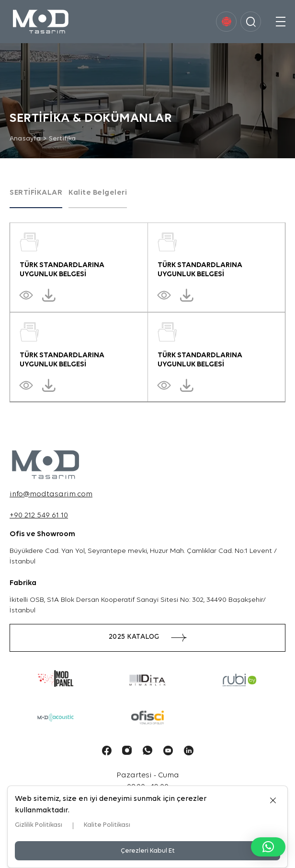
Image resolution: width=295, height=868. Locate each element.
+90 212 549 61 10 (39, 516)
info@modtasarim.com (51, 494)
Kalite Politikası (107, 825)
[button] (268, 847)
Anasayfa (25, 139)
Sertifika (62, 139)
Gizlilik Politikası (39, 825)
